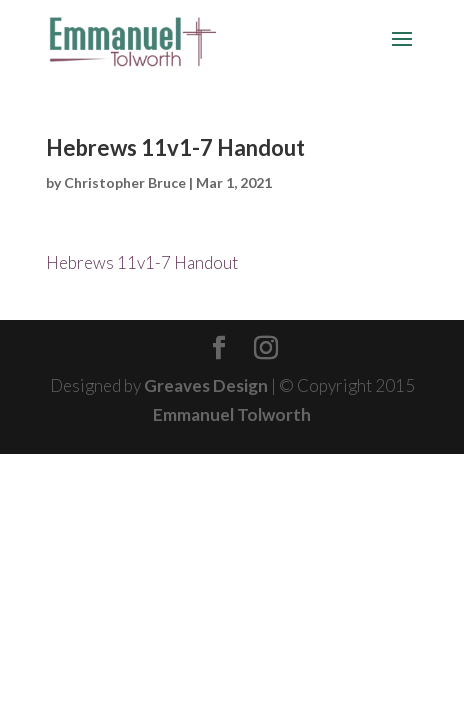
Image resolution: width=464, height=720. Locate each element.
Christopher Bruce (125, 182)
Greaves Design (206, 385)
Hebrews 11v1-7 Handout (142, 262)
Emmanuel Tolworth (232, 414)
